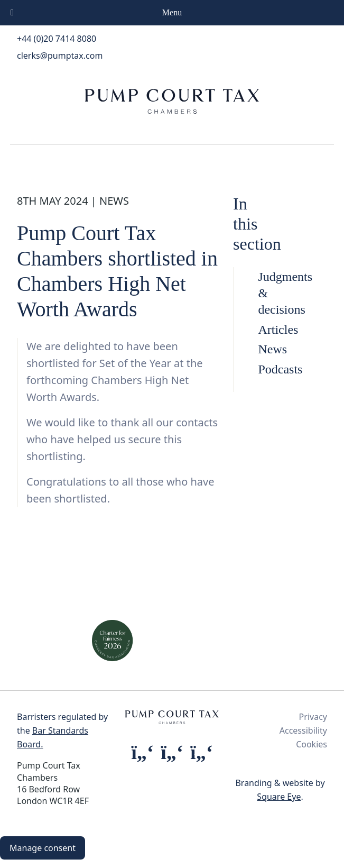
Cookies (312, 744)
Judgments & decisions (265, 293)
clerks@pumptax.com (60, 56)
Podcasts (265, 369)
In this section (257, 224)
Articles (265, 330)
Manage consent (43, 848)
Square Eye (279, 797)
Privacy (313, 717)
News (265, 349)
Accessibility (303, 730)
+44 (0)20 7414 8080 (57, 39)
